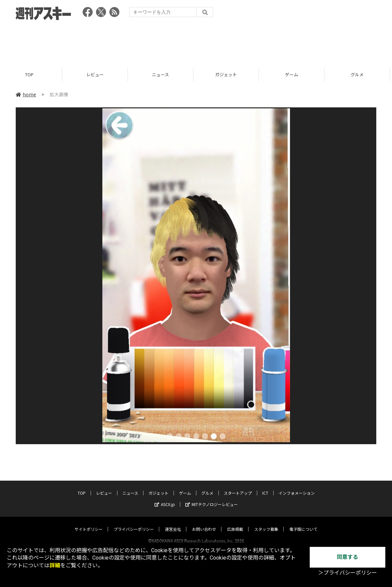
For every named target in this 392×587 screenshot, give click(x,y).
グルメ (207, 486)
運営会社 (173, 523)
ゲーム (295, 74)
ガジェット (229, 74)
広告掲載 (235, 523)
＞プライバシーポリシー (348, 573)
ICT (265, 486)
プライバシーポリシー (134, 523)
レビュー (98, 74)
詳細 (55, 565)
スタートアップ (238, 486)
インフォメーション (297, 486)
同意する (348, 557)
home (26, 94)
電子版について (303, 523)
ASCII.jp (165, 498)
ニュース (164, 74)
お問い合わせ (204, 523)
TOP (33, 74)
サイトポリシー (89, 523)
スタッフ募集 (266, 523)
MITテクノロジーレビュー (212, 498)
